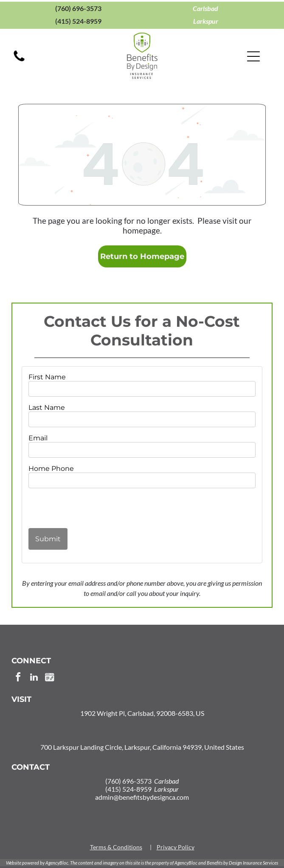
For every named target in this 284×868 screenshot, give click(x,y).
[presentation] (78, 508)
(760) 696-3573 (78, 8)
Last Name (47, 408)
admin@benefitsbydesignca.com (142, 797)
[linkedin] (34, 678)
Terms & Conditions (116, 847)
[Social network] (50, 678)
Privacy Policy (176, 847)
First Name (47, 377)
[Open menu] (253, 56)
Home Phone (51, 469)
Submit (48, 539)
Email (38, 438)
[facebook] (18, 678)
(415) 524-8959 (78, 21)
